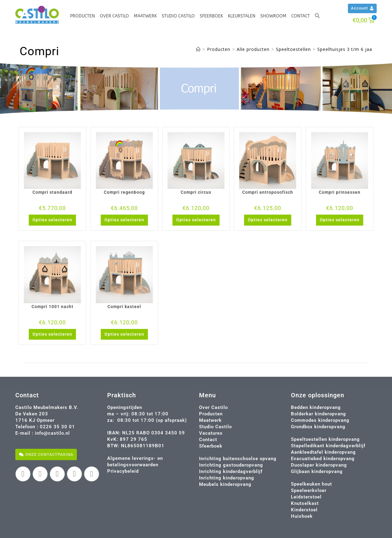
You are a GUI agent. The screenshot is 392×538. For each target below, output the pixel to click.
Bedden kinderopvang (316, 407)
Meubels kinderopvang (225, 484)
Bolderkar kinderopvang (318, 414)
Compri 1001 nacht (53, 307)
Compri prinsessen (340, 192)
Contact (301, 16)
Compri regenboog (124, 192)
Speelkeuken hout (311, 484)
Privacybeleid (123, 471)
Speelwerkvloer (309, 490)
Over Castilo (114, 16)
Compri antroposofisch (268, 192)
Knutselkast (305, 503)
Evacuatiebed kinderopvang (323, 459)
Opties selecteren (52, 220)
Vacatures (211, 433)
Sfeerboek (211, 16)
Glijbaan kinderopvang (317, 471)
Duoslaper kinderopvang (319, 465)
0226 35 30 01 (57, 427)
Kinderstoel (304, 510)
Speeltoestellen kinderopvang (325, 439)
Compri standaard (52, 192)
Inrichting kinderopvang (227, 478)
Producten (83, 16)
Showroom (273, 16)
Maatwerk (145, 16)
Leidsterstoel (306, 497)
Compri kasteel (124, 307)
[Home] (198, 49)
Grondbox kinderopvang (318, 427)
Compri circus (196, 192)
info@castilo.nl (52, 433)
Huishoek (302, 516)
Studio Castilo (178, 16)
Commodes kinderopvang (320, 420)
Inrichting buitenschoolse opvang (238, 459)
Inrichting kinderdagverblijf (231, 471)
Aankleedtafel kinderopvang (323, 452)
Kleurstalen (242, 16)
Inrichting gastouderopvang (231, 465)
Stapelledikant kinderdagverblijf (328, 446)
